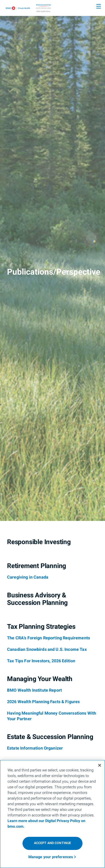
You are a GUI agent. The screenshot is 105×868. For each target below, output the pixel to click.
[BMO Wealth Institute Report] (34, 690)
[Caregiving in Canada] (28, 577)
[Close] (100, 765)
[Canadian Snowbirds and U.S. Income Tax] (47, 650)
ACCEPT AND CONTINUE (53, 843)
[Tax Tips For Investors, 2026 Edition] (41, 661)
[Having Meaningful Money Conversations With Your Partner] (52, 716)
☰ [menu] (99, 7)
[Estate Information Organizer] (35, 748)
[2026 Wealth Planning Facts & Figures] (43, 702)
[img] (52, 260)
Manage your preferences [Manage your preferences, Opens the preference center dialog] (51, 857)
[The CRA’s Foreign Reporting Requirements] (49, 638)
